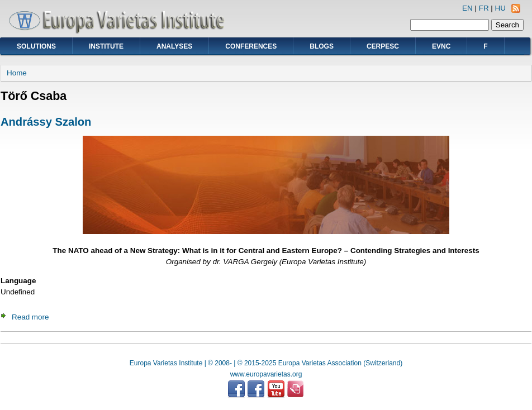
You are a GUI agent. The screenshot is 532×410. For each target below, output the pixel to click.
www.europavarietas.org (266, 374)
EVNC (441, 46)
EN (467, 8)
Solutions (36, 46)
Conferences (251, 46)
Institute (106, 46)
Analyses (174, 46)
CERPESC (383, 46)
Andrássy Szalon (46, 122)
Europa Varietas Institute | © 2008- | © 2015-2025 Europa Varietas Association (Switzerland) (266, 363)
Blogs (322, 46)
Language (18, 281)
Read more (30, 317)
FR (484, 8)
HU (500, 8)
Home (17, 73)
